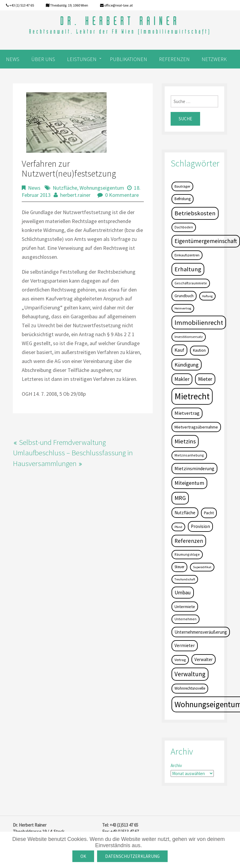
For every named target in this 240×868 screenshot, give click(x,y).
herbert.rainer (75, 195)
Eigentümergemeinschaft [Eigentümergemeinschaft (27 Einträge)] (206, 241)
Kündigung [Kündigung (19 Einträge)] (187, 365)
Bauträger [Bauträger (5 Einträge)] (182, 186)
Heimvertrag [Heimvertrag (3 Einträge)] (183, 308)
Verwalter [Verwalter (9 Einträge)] (204, 659)
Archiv (176, 765)
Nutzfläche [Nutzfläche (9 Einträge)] (185, 513)
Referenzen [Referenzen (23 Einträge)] (189, 541)
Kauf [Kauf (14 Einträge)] (179, 350)
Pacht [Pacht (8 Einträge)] (209, 513)
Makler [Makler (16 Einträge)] (182, 379)
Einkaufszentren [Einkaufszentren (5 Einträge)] (187, 255)
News (34, 188)
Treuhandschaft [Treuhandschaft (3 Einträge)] (185, 579)
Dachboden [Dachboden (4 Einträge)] (184, 227)
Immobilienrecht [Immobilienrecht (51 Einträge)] (199, 322)
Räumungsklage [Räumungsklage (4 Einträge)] (187, 554)
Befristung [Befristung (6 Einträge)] (183, 199)
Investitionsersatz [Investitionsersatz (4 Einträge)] (189, 337)
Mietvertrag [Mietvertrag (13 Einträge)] (187, 413)
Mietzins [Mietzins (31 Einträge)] (185, 441)
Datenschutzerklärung (132, 856)
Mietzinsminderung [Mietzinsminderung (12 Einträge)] (194, 468)
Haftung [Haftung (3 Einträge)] (207, 296)
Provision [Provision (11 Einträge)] (200, 526)
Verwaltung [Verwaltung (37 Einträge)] (190, 674)
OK (83, 856)
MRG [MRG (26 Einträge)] (180, 498)
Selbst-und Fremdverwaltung (62, 442)
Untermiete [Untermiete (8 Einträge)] (185, 607)
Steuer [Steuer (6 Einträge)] (179, 567)
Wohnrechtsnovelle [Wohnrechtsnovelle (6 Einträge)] (190, 688)
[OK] (233, 850)
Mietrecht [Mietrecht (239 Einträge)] (192, 396)
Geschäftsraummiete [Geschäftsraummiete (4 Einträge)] (191, 283)
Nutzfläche (65, 188)
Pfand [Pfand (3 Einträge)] (178, 527)
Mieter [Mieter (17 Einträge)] (205, 379)
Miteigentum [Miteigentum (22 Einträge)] (189, 483)
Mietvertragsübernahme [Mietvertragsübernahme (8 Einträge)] (196, 427)
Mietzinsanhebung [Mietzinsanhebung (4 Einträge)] (189, 455)
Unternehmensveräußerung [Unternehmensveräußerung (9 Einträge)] (201, 632)
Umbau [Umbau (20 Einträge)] (183, 592)
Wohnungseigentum (102, 188)
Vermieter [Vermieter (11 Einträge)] (185, 645)
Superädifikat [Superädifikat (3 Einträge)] (202, 567)
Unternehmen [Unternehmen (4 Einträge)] (186, 619)
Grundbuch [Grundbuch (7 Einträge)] (184, 296)
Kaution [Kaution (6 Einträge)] (199, 350)
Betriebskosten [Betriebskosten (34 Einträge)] (195, 213)
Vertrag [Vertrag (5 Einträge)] (180, 660)
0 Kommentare (122, 195)
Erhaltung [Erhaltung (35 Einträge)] (188, 269)
